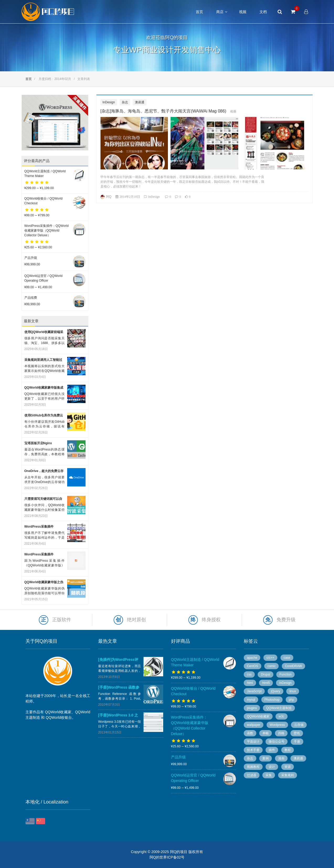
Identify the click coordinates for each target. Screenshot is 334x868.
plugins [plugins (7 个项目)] (252, 708)
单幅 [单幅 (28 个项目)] (266, 733)
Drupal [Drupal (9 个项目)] (265, 674)
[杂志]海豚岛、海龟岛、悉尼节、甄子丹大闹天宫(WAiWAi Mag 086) (163, 111)
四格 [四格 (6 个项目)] (281, 733)
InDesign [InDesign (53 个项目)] (285, 683)
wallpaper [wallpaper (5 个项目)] (254, 725)
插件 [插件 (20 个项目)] (272, 750)
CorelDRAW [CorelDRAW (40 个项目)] (293, 666)
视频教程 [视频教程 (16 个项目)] (253, 767)
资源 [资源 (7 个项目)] (288, 767)
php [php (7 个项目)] (291, 700)
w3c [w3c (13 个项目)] (281, 716)
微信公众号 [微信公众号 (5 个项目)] (277, 742)
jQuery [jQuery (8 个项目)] (275, 691)
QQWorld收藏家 (58, 712)
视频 (243, 12)
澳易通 (140, 102)
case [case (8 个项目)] (287, 658)
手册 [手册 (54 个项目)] (297, 742)
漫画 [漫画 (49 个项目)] (281, 758)
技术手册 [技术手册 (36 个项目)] (253, 750)
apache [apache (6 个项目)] (252, 658)
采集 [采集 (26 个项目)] (269, 775)
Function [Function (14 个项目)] (285, 674)
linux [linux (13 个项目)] (293, 691)
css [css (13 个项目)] (249, 674)
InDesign (109, 102)
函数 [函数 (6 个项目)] (250, 733)
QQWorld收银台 (59, 717)
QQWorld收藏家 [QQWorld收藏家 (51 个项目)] (258, 716)
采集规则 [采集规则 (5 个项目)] (288, 775)
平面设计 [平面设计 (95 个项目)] (253, 742)
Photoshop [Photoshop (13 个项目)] (272, 700)
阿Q (109, 197)
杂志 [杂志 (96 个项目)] (250, 758)
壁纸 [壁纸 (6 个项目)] (297, 733)
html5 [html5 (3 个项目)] (266, 683)
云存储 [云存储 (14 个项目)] (299, 725)
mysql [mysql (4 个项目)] (251, 700)
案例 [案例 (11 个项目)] (266, 758)
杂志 (125, 102)
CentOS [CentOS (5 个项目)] (253, 666)
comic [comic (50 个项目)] (271, 666)
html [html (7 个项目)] (250, 683)
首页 (199, 12)
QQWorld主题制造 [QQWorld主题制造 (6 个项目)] (279, 708)
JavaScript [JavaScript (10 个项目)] (254, 691)
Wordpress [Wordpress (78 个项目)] (277, 725)
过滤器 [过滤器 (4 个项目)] (252, 775)
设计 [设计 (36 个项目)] (272, 767)
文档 (263, 12)
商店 (220, 12)
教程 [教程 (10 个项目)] (288, 750)
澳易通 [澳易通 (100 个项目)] (298, 758)
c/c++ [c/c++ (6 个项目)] (270, 658)
